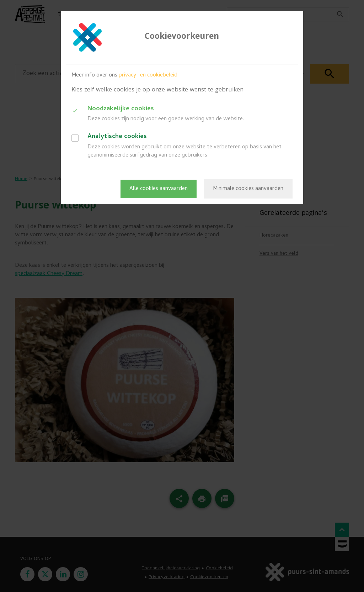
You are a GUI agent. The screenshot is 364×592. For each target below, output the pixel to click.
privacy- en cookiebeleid (148, 75)
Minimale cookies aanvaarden (248, 189)
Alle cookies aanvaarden (159, 189)
